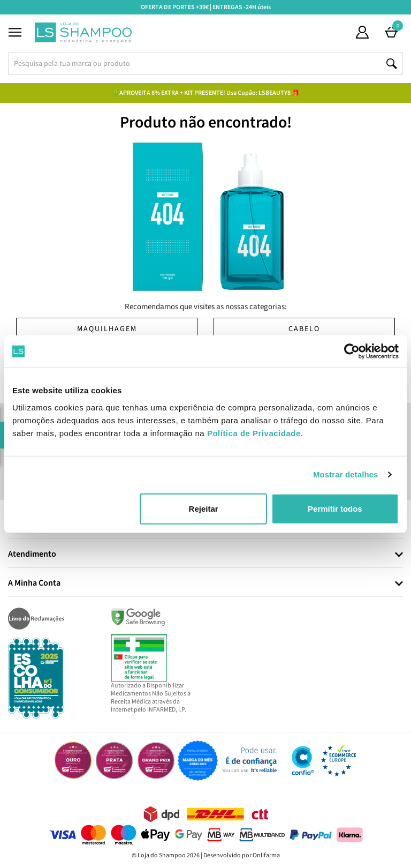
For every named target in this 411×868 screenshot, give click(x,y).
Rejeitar (204, 508)
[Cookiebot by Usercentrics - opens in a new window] (352, 351)
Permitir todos (335, 508)
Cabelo (304, 329)
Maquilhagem (107, 329)
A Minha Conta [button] (34, 583)
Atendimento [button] (32, 555)
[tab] (205, 555)
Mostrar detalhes (346, 474)
